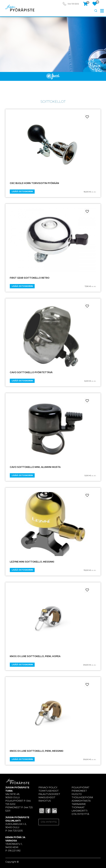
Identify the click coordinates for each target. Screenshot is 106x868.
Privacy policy (48, 788)
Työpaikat (78, 807)
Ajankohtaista (81, 801)
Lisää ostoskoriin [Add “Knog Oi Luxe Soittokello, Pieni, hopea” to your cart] (22, 665)
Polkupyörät (81, 788)
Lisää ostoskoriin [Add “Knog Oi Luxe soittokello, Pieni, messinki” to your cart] (22, 759)
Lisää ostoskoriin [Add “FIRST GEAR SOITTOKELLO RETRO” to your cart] (22, 286)
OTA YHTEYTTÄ (49, 822)
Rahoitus (45, 801)
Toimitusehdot (49, 791)
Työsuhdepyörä (82, 797)
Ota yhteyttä (80, 814)
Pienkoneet (79, 791)
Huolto (77, 794)
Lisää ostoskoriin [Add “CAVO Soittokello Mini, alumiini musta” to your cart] (22, 475)
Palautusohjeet (49, 794)
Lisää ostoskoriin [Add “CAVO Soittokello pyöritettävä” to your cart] (22, 381)
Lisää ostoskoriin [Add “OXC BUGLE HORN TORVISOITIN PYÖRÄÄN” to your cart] (22, 191)
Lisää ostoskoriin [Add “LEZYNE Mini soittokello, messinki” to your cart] (22, 570)
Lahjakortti (80, 811)
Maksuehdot (47, 797)
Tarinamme (79, 804)
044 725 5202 (73, 4)
